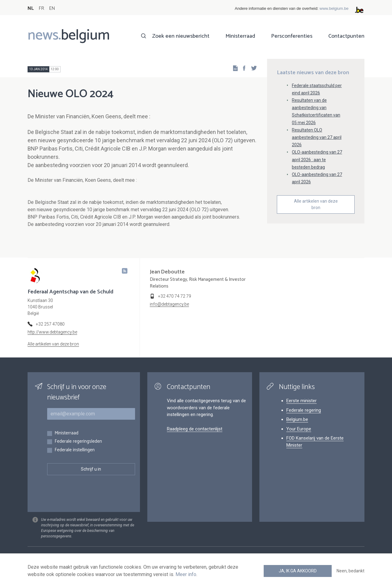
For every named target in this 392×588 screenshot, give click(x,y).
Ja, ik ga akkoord (298, 571)
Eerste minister (302, 401)
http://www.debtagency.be (52, 332)
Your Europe (299, 429)
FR (41, 8)
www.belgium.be (334, 8)
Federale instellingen (75, 450)
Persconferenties (292, 36)
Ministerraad (240, 36)
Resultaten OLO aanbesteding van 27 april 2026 (317, 137)
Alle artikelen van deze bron (316, 204)
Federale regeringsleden (78, 442)
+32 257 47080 (50, 324)
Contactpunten (346, 36)
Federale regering (304, 410)
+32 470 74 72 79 (175, 296)
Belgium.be (297, 419)
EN (52, 8)
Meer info (186, 574)
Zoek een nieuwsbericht (181, 36)
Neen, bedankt (351, 571)
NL (31, 8)
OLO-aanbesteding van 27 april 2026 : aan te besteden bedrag (317, 159)
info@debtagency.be (169, 304)
